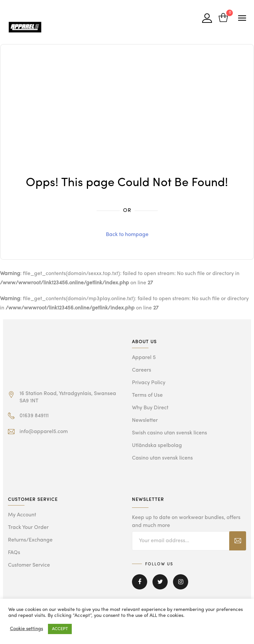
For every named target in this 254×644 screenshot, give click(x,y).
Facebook (140, 582)
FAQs (14, 553)
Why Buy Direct (150, 408)
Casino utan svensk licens (162, 458)
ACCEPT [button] (60, 629)
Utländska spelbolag (157, 446)
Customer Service (29, 565)
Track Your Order (28, 528)
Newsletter (145, 421)
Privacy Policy (149, 383)
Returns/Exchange (30, 540)
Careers (142, 370)
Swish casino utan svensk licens (169, 433)
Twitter (160, 582)
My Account (22, 515)
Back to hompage (127, 235)
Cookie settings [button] (26, 629)
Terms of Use (147, 395)
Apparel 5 (144, 358)
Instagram (181, 582)
